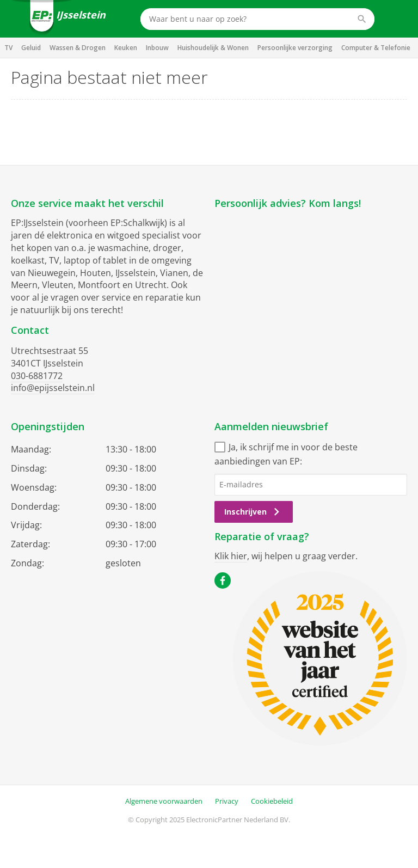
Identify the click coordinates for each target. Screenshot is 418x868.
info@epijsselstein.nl (53, 388)
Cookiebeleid (272, 801)
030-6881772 (37, 376)
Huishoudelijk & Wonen (213, 48)
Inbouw (157, 48)
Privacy (227, 801)
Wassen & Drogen (78, 48)
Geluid (31, 48)
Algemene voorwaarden (164, 801)
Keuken (126, 48)
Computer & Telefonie (376, 48)
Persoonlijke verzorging (295, 48)
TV (8, 48)
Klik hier (231, 556)
